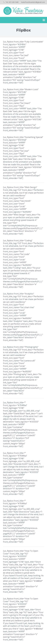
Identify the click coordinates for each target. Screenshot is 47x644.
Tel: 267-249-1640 (12, 2)
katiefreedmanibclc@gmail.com (33, 2)
